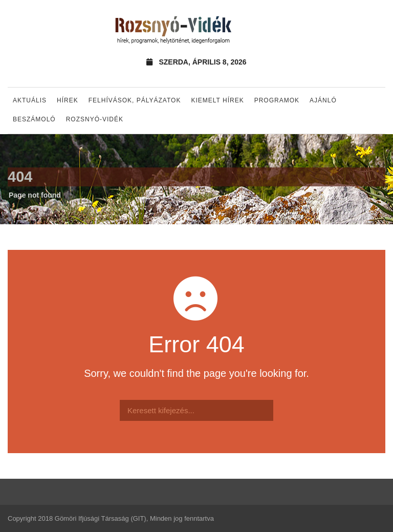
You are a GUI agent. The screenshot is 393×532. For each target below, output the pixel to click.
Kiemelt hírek (217, 100)
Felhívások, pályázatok (135, 100)
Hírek (68, 100)
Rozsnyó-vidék (95, 119)
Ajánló (323, 100)
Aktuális (30, 100)
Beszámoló (34, 119)
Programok (277, 100)
